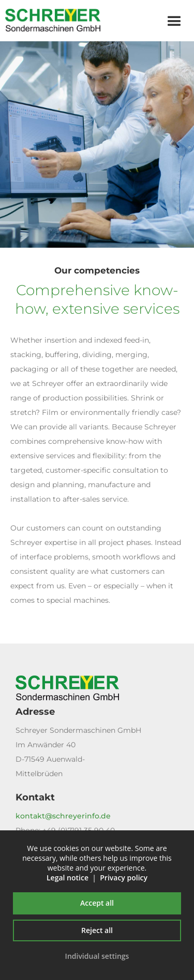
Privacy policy (124, 878)
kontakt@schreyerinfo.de (63, 816)
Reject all (97, 930)
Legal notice (68, 878)
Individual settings (97, 956)
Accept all (97, 903)
